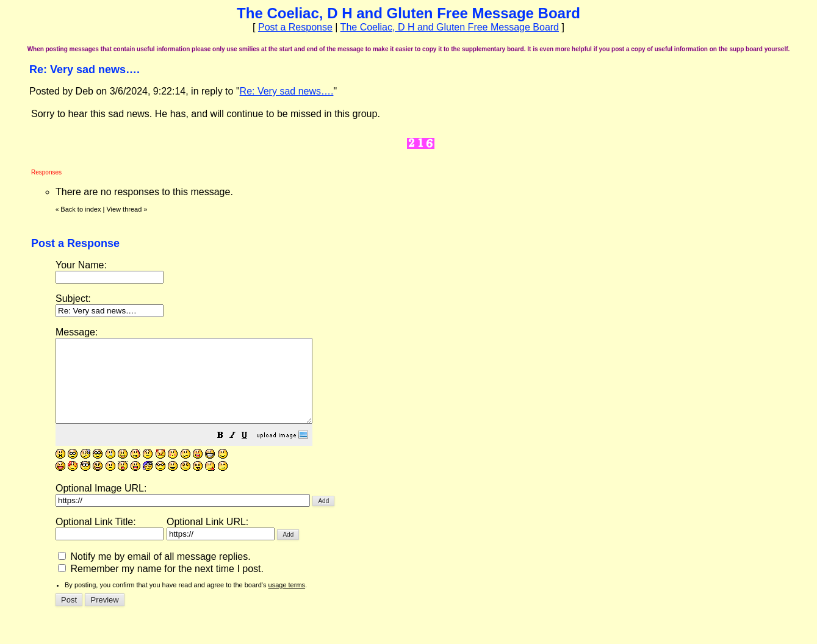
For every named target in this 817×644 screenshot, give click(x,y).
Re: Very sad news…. (287, 91)
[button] (251, 453)
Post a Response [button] (295, 27)
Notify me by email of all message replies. (154, 573)
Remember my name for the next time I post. (161, 585)
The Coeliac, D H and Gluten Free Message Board (450, 27)
